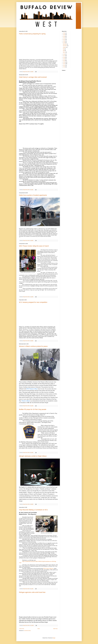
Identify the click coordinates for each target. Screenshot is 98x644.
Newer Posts (22, 629)
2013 (64, 62)
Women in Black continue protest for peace (33, 346)
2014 (64, 61)
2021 (64, 40)
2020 (64, 41)
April (64, 51)
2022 (64, 38)
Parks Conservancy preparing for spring (32, 34)
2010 (64, 67)
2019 (64, 43)
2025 (64, 33)
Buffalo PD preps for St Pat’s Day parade (33, 409)
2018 (64, 54)
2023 (64, 36)
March (64, 52)
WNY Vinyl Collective (48, 569)
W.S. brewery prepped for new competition (33, 302)
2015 (64, 59)
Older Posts (55, 629)
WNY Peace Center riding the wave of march (34, 246)
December (65, 44)
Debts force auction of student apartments (33, 195)
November (65, 46)
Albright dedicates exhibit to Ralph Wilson (33, 456)
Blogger (54, 638)
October (64, 47)
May (64, 49)
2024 (64, 35)
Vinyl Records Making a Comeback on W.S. (34, 510)
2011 (64, 65)
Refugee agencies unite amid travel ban (32, 592)
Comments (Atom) (27, 631)
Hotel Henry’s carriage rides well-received (33, 77)
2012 (64, 64)
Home (39, 629)
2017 (64, 56)
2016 (64, 57)
